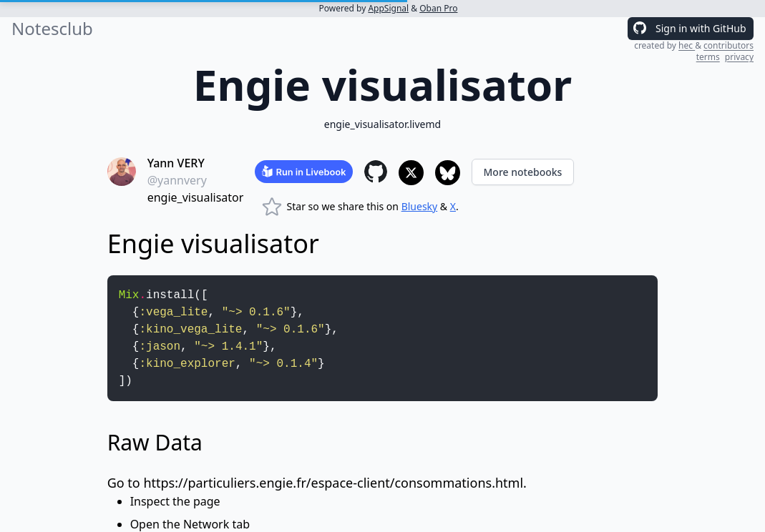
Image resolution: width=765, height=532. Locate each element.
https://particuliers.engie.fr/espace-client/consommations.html (333, 483)
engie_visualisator (196, 197)
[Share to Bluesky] (448, 173)
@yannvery (177, 180)
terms (708, 57)
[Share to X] (411, 173)
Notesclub (52, 29)
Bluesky (420, 206)
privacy (739, 57)
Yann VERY (176, 163)
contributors (729, 45)
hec (687, 45)
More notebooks (523, 172)
